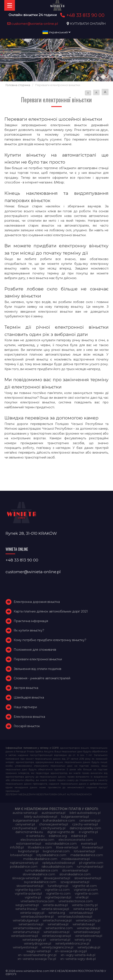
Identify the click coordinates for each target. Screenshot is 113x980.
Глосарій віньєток (27, 726)
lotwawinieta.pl (21, 855)
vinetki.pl (82, 897)
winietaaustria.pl (81, 913)
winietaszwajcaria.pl (56, 936)
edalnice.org (58, 836)
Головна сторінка (18, 85)
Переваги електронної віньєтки (38, 659)
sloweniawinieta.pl (88, 878)
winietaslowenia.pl (24, 936)
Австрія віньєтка (26, 688)
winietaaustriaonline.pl (37, 917)
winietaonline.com (59, 928)
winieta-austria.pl (55, 905)
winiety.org (83, 940)
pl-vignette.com (91, 863)
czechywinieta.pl (24, 828)
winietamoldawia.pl (27, 928)
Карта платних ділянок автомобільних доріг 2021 (51, 611)
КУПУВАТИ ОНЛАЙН (88, 24)
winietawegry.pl (34, 940)
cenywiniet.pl (25, 824)
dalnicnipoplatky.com (85, 828)
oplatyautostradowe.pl (59, 863)
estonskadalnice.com (61, 844)
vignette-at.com (85, 886)
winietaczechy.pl (88, 920)
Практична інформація (31, 621)
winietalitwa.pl (58, 924)
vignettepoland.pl (58, 897)
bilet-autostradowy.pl (85, 813)
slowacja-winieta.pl (26, 878)
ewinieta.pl (89, 844)
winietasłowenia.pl (89, 936)
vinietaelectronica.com (37, 901)
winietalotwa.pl (84, 924)
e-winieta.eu (35, 836)
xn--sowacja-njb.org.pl (71, 951)
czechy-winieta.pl (85, 824)
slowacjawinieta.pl (57, 878)
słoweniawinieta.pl (30, 886)
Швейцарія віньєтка (29, 697)
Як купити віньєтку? (29, 630)
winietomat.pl (60, 940)
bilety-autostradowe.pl (41, 817)
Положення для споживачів (35, 650)
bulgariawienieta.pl (75, 817)
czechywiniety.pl (53, 828)
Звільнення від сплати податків (37, 669)
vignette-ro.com (58, 894)
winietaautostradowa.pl (75, 917)
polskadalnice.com (24, 867)
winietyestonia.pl (25, 947)
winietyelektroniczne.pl (72, 943)
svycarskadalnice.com (40, 882)
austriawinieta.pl (54, 813)
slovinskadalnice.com (75, 874)
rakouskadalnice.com (57, 867)
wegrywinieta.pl (27, 905)
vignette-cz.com (57, 890)
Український (56, 32)
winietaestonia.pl (31, 924)
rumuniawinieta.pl (90, 867)
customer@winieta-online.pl (33, 24)
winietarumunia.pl (26, 932)
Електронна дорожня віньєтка (37, 602)
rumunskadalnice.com (41, 870)
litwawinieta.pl (93, 847)
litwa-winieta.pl (67, 847)
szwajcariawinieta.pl (75, 882)
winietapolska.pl (89, 928)
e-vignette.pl (88, 832)
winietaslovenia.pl (56, 932)
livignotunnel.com (56, 851)
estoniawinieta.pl (29, 844)
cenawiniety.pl (90, 820)
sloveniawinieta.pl (75, 870)
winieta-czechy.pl (85, 905)
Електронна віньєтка (29, 717)
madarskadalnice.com (87, 855)
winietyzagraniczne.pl (57, 947)
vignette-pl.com (86, 890)
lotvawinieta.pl (84, 851)
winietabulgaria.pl (26, 920)
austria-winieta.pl (25, 813)
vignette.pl (33, 897)
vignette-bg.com (28, 890)
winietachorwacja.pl (57, 920)
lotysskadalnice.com (51, 855)
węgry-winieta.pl (39, 951)
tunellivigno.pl (58, 886)
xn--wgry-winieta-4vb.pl (78, 955)
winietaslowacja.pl (87, 932)
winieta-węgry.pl (32, 913)
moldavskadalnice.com (40, 859)
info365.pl (17, 847)
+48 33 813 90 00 (82, 15)
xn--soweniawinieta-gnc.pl (37, 955)
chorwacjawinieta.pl (54, 824)
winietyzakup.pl (89, 947)
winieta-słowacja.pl (55, 909)
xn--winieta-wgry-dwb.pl (78, 959)
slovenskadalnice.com (39, 874)
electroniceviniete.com (76, 840)
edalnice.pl (79, 836)
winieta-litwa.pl (26, 909)
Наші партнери (25, 707)
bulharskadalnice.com (59, 820)
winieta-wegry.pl (85, 909)
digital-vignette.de (61, 832)
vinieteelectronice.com (76, 901)
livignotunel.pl (28, 851)
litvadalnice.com (40, 847)
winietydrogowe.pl (37, 943)
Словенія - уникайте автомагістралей (42, 678)
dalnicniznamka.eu (29, 832)
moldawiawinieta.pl (76, 859)
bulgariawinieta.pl (26, 820)
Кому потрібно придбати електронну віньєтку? (50, 640)
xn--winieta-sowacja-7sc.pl (37, 959)
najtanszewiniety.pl (24, 863)
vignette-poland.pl (28, 894)
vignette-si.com (87, 894)
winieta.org (57, 913)
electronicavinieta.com (37, 840)
